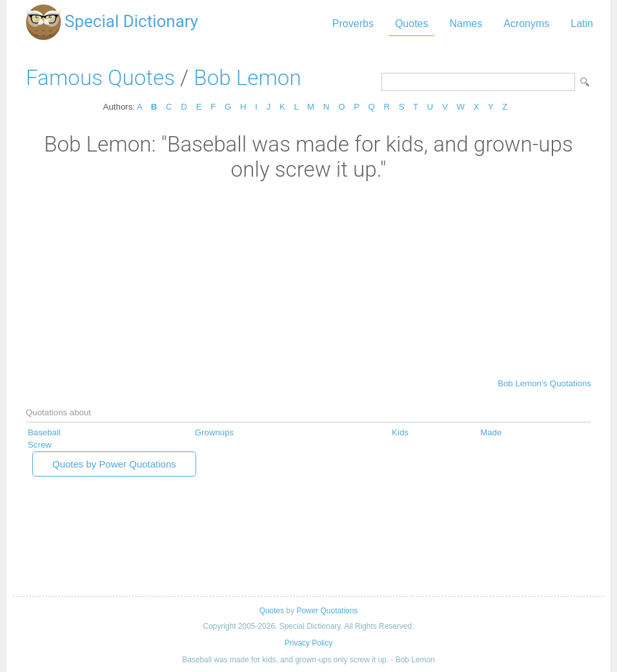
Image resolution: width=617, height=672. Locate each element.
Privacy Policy (308, 643)
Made (491, 432)
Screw (40, 445)
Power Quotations (327, 611)
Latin (582, 24)
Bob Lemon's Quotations (544, 383)
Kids (400, 432)
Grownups (214, 432)
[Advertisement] (308, 279)
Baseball (44, 432)
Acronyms (526, 24)
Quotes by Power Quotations (114, 464)
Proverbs (353, 24)
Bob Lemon (247, 78)
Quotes (412, 24)
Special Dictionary (131, 21)
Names (466, 24)
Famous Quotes (100, 78)
